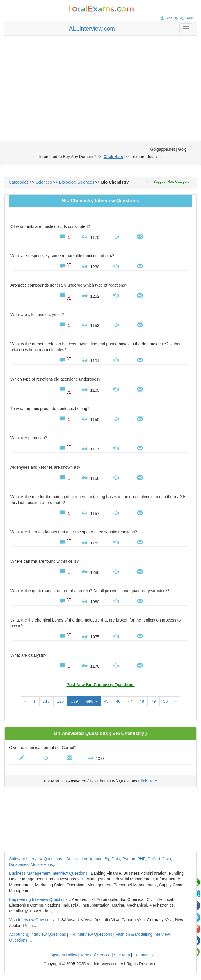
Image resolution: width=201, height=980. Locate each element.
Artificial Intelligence (84, 859)
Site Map (122, 955)
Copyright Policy (62, 955)
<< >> (113, 157)
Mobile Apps (42, 864)
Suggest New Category (171, 182)
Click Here (148, 781)
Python (129, 859)
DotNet (154, 859)
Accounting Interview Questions (38, 934)
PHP (141, 859)
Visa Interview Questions (31, 920)
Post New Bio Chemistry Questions (100, 685)
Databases (19, 864)
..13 (46, 701)
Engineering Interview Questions (38, 899)
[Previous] (25, 701)
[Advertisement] (100, 82)
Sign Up (169, 18)
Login (186, 18)
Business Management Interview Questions (48, 873)
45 (106, 701)
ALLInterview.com (92, 29)
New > (91, 701)
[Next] (176, 701)
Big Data (112, 859)
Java (167, 859)
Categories (19, 182)
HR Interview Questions (91, 934)
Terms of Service (95, 955)
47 (130, 701)
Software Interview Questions (35, 859)
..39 (74, 701)
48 (142, 701)
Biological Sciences (77, 182)
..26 (60, 701)
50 (166, 701)
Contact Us (143, 955)
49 (154, 701)
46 (118, 701)
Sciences (44, 182)
